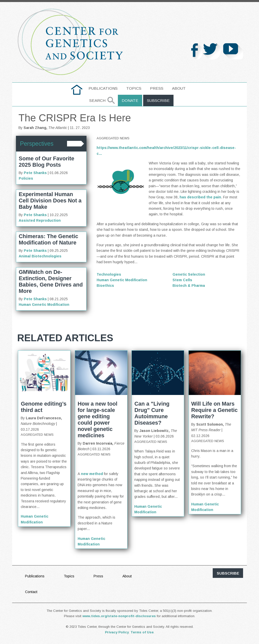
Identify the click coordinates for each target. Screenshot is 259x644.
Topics (134, 88)
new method (92, 474)
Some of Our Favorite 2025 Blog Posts (47, 162)
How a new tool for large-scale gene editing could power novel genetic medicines (98, 420)
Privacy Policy (117, 632)
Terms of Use (142, 632)
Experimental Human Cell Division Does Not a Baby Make (50, 201)
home (77, 88)
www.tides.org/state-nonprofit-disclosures (119, 616)
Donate (130, 100)
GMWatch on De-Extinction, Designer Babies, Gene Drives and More (51, 281)
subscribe (228, 573)
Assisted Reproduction (40, 220)
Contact (31, 592)
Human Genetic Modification (44, 305)
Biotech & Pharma (189, 286)
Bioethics (105, 286)
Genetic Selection (189, 274)
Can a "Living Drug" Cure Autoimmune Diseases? (152, 413)
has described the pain (200, 197)
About (179, 88)
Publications (103, 88)
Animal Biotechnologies (40, 256)
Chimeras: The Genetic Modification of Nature (48, 239)
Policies (26, 178)
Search (97, 100)
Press (157, 88)
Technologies (109, 274)
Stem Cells (182, 280)
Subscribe (158, 100)
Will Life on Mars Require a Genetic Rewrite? (214, 410)
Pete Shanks (35, 173)
